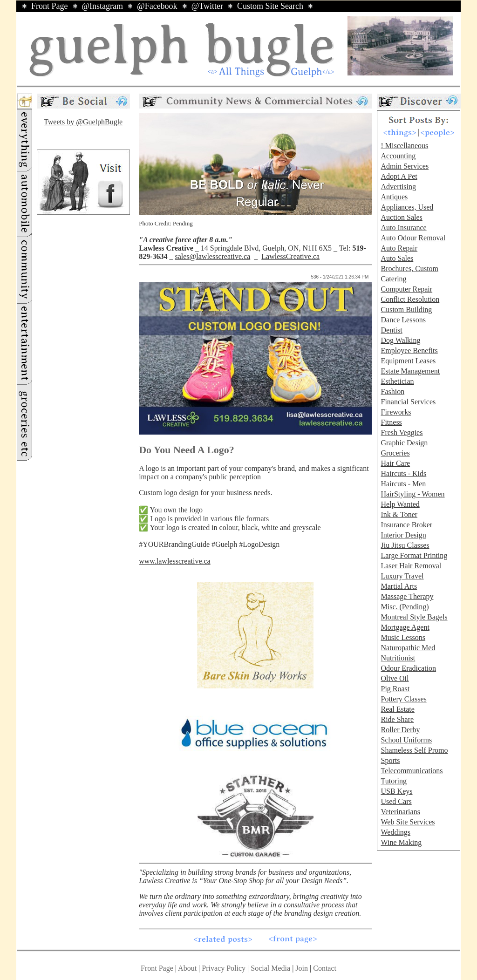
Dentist (391, 330)
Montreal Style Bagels (414, 617)
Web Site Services (408, 822)
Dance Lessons (403, 320)
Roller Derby (400, 730)
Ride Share (397, 719)
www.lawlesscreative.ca (175, 561)
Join (303, 968)
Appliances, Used (407, 207)
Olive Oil (395, 678)
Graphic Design (404, 443)
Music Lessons (403, 637)
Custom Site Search (270, 6)
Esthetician (397, 381)
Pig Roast (395, 689)
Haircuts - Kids (403, 473)
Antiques (394, 197)
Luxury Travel (402, 576)
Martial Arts (399, 586)
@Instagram (103, 6)
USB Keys (396, 791)
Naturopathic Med (408, 648)
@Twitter (207, 6)
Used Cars (396, 801)
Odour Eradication (408, 668)
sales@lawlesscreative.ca (212, 256)
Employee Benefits (409, 350)
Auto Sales (397, 258)
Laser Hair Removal (411, 566)
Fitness (391, 422)
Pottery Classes (403, 699)
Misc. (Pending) (405, 607)
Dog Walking (400, 340)
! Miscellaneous (404, 146)
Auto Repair (399, 248)
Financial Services (408, 402)
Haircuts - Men (403, 484)
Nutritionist (398, 658)
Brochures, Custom (409, 269)
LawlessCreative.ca (290, 256)
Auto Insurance (403, 228)
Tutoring (393, 781)
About (187, 968)
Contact (325, 968)
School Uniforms (406, 740)
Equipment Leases (408, 361)
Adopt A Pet (399, 176)
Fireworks (396, 412)
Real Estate (397, 709)
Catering (393, 279)
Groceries (395, 453)
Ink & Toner (399, 514)
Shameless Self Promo (414, 750)
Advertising (398, 187)
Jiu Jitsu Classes (405, 545)
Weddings (395, 832)
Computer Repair (406, 289)
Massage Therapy (407, 596)
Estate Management (410, 371)
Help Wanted (400, 504)
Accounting (398, 156)
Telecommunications (412, 771)
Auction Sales (401, 217)
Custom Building (406, 310)
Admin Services (405, 166)
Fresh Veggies (402, 432)
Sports (390, 760)
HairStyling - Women (412, 494)
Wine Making (401, 842)
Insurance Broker (406, 525)
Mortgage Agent (405, 627)
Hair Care (395, 463)
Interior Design (403, 535)
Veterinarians (400, 812)
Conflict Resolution (410, 299)
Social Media (270, 968)
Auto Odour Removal (413, 238)
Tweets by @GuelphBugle (83, 122)
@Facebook (157, 6)
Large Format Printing (414, 555)
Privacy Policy (224, 968)
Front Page (50, 6)
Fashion (392, 391)
